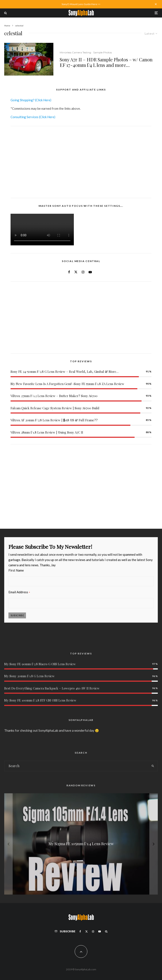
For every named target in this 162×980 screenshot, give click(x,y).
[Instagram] (93, 931)
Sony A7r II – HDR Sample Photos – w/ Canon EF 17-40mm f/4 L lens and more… (106, 62)
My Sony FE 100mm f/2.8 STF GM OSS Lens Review (40, 700)
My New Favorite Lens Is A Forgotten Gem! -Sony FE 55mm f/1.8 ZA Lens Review (67, 384)
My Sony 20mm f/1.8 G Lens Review (29, 676)
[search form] (76, 766)
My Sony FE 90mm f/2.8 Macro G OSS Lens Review (40, 664)
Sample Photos (103, 52)
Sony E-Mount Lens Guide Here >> (81, 4)
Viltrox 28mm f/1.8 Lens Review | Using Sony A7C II (47, 432)
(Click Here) (43, 100)
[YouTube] (100, 931)
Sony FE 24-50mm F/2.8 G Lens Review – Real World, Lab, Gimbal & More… (65, 372)
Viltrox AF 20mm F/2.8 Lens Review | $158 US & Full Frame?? (54, 420)
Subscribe (17, 615)
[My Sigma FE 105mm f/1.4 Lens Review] (81, 844)
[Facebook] (80, 931)
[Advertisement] (81, 162)
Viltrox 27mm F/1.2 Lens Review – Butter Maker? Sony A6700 (54, 396)
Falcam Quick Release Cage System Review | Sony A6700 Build (55, 408)
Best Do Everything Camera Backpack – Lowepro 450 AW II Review (52, 688)
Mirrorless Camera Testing (75, 52)
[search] (153, 766)
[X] (86, 931)
